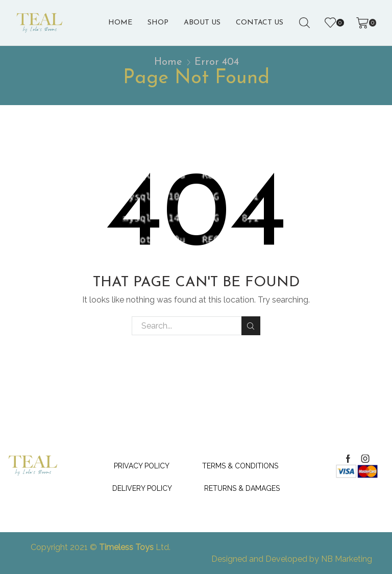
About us (202, 23)
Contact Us (260, 23)
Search (251, 326)
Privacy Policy (142, 466)
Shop (158, 23)
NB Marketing (347, 559)
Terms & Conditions (240, 466)
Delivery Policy (142, 488)
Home (120, 23)
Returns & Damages (242, 488)
